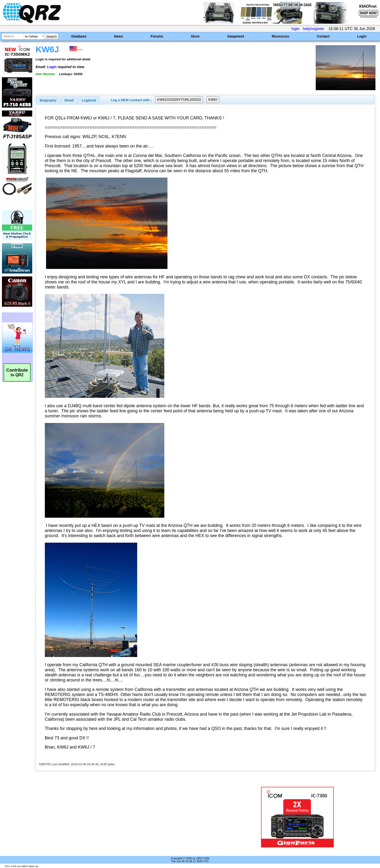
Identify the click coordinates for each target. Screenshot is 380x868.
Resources (280, 36)
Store (195, 36)
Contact (323, 36)
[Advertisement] (131, 817)
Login (362, 36)
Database (79, 36)
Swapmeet (236, 36)
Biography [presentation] (48, 100)
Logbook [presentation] (89, 100)
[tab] (48, 100)
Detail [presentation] (69, 100)
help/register (314, 29)
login (295, 29)
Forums (157, 36)
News (119, 36)
